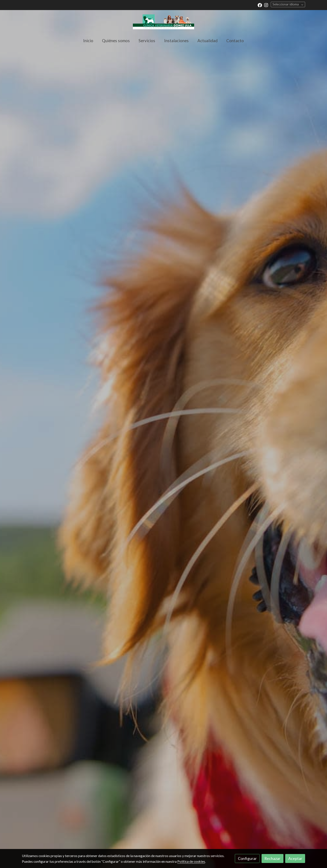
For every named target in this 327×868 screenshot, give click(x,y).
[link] (163, 22)
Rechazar (272, 858)
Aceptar (295, 858)
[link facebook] (260, 5)
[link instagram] (266, 5)
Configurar (247, 858)
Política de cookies (191, 861)
